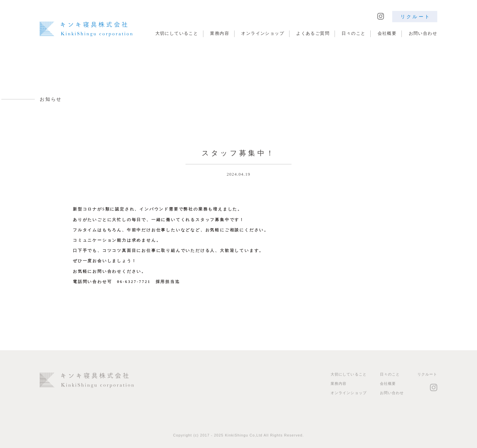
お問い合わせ (423, 33)
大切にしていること (177, 33)
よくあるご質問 (313, 33)
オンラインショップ (263, 33)
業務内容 (220, 33)
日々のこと (353, 33)
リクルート (416, 17)
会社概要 (387, 33)
